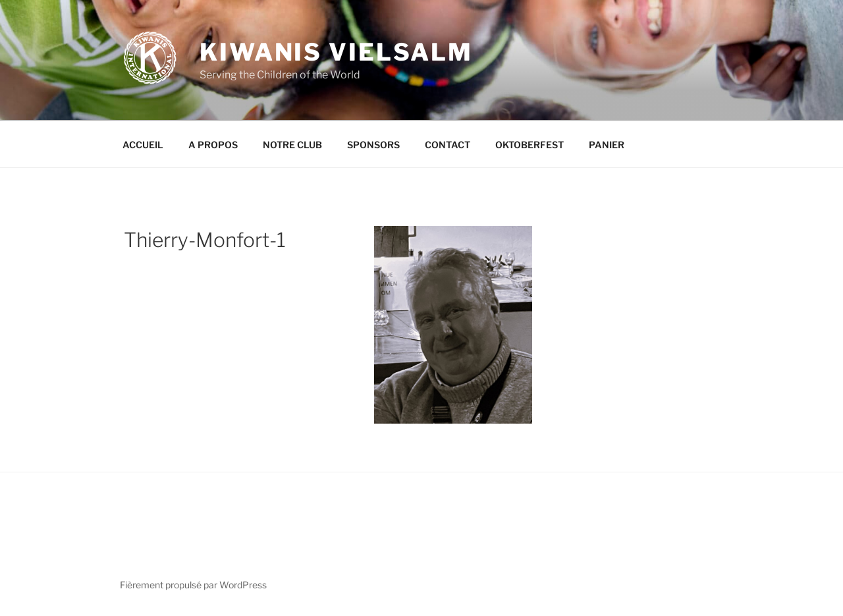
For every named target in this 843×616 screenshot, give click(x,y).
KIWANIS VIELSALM (336, 52)
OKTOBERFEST (530, 145)
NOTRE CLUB (292, 145)
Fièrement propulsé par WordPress (193, 585)
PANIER (607, 145)
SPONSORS (373, 145)
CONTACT (448, 145)
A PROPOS (213, 145)
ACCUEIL (143, 145)
